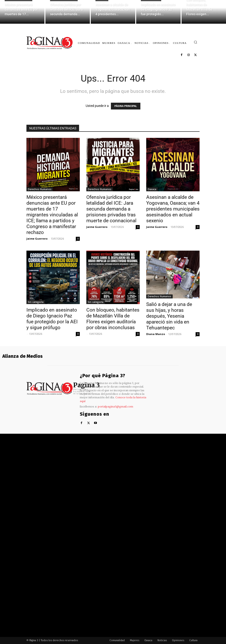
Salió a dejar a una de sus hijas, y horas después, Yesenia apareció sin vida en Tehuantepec (169, 316)
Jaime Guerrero (37, 239)
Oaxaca (152, 189)
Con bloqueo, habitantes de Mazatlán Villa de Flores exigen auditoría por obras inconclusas (113, 319)
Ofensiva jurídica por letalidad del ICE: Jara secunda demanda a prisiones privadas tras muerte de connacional (111, 209)
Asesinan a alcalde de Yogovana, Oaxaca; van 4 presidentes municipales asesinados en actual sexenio (173, 209)
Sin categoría (36, 302)
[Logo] (50, 43)
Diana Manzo (156, 334)
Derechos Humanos (40, 189)
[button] (195, 42)
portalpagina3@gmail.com (115, 407)
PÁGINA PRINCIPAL (126, 106)
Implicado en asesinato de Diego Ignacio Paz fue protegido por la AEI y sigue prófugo (52, 319)
